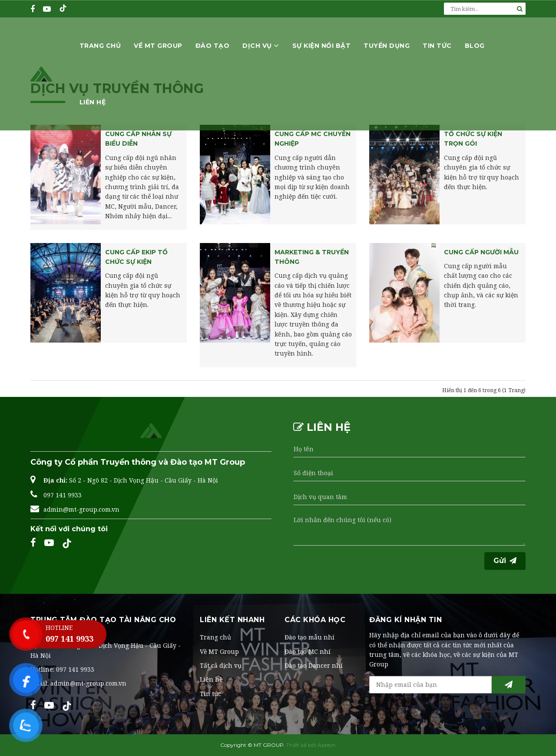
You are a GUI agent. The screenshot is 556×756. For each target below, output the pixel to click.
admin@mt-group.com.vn (81, 509)
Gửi (505, 561)
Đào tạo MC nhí (308, 651)
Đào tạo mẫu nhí (309, 637)
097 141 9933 (63, 495)
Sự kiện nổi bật (322, 45)
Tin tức (437, 45)
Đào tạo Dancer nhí (314, 665)
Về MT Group (158, 45)
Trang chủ (100, 45)
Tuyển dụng (387, 45)
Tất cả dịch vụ (221, 665)
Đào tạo (213, 45)
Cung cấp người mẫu (481, 252)
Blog (475, 45)
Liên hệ (93, 102)
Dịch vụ (261, 45)
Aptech (327, 745)
